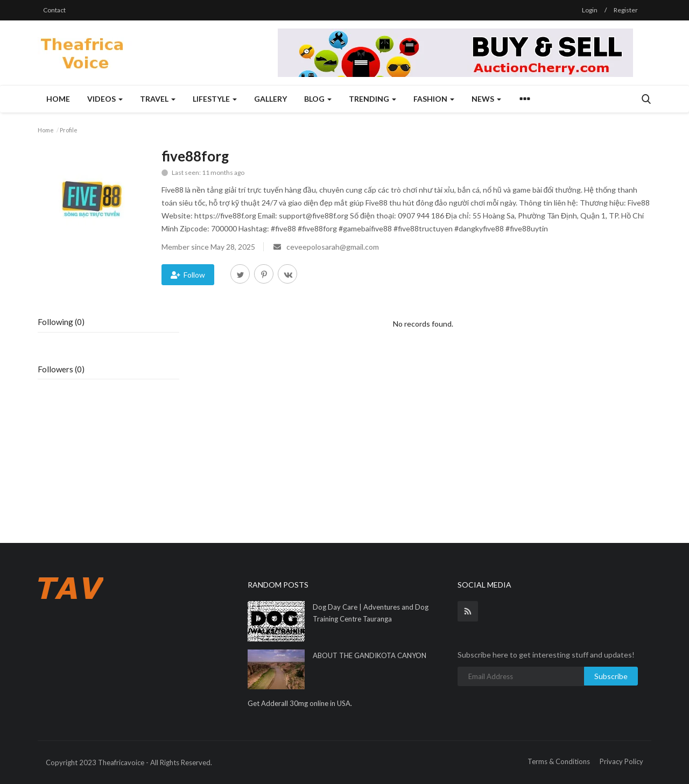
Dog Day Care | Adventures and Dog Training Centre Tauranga (371, 613)
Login (590, 10)
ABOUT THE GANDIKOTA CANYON (370, 655)
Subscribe (611, 676)
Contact (54, 10)
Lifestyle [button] (215, 99)
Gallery (270, 99)
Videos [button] (105, 99)
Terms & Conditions (559, 761)
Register (626, 10)
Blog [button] (318, 99)
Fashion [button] (434, 99)
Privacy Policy (621, 761)
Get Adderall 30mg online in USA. (300, 703)
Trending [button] (372, 99)
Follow (188, 275)
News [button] (486, 99)
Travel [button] (158, 99)
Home (58, 99)
